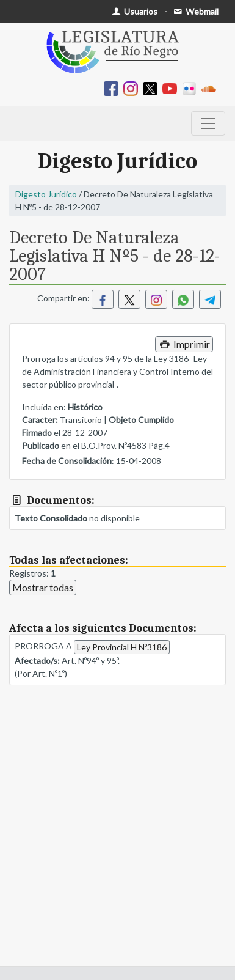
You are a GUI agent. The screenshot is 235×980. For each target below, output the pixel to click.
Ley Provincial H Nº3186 (122, 647)
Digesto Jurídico (46, 194)
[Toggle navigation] (208, 123)
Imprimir (184, 344)
